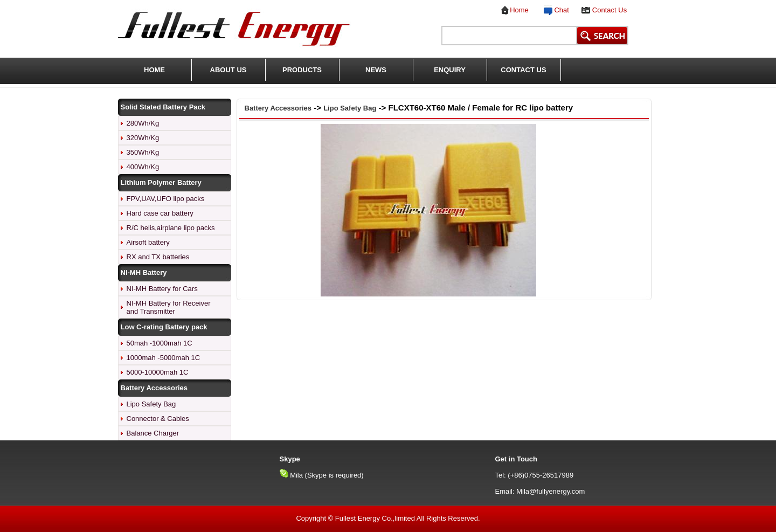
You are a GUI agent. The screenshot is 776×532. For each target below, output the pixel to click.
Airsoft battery (148, 242)
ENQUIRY (450, 70)
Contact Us (609, 10)
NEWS (376, 70)
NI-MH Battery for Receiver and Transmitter (169, 307)
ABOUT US (228, 70)
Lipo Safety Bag (151, 404)
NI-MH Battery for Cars (162, 289)
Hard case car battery (160, 213)
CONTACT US (523, 70)
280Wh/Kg (143, 123)
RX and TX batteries (158, 257)
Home (519, 10)
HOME (154, 70)
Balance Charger (153, 433)
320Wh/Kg (143, 138)
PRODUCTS (302, 70)
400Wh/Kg (143, 167)
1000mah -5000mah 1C (164, 358)
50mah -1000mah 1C (160, 343)
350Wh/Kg (143, 152)
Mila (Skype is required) (327, 475)
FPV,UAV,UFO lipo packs (166, 199)
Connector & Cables (158, 419)
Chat (560, 10)
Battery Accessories (278, 108)
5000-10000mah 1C (158, 372)
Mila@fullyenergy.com (550, 491)
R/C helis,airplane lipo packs (171, 228)
